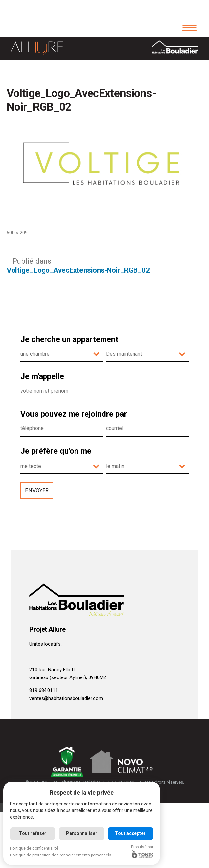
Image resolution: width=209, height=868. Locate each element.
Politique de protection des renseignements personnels (61, 855)
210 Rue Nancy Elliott (52, 670)
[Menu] (189, 27)
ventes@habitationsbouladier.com (66, 698)
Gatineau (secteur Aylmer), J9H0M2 (68, 677)
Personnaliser (82, 833)
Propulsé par (142, 852)
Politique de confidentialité (34, 848)
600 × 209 (17, 233)
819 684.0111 (44, 690)
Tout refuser (33, 833)
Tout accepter (130, 833)
